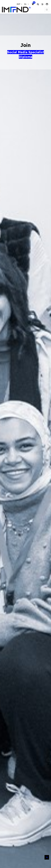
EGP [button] (19, 4)
